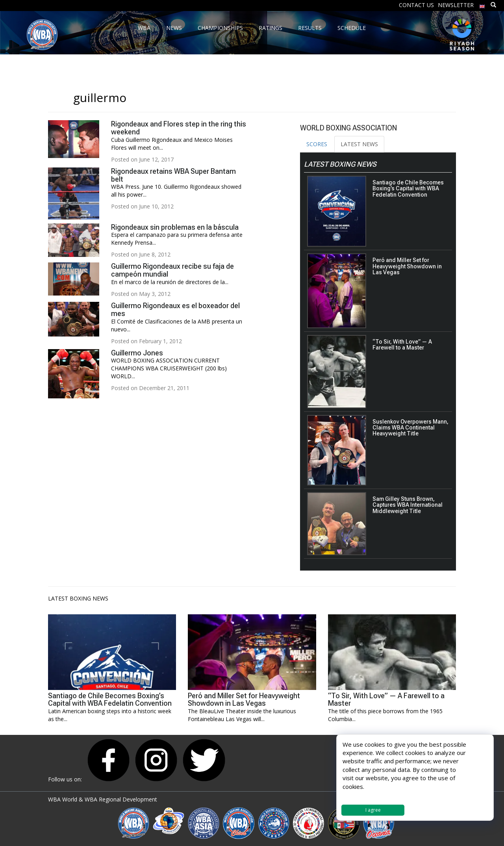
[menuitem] (482, 5)
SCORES (317, 144)
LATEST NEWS (359, 144)
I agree (373, 810)
